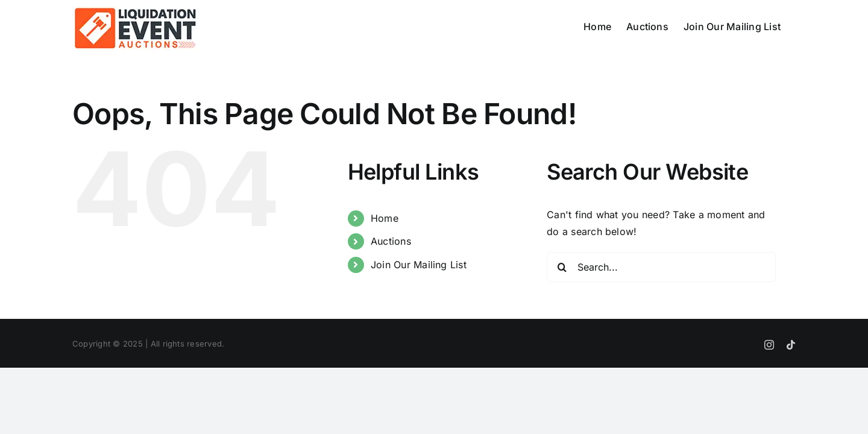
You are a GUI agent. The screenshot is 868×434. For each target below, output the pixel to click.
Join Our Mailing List (419, 265)
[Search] (562, 267)
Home (385, 218)
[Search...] (661, 267)
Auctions (391, 241)
